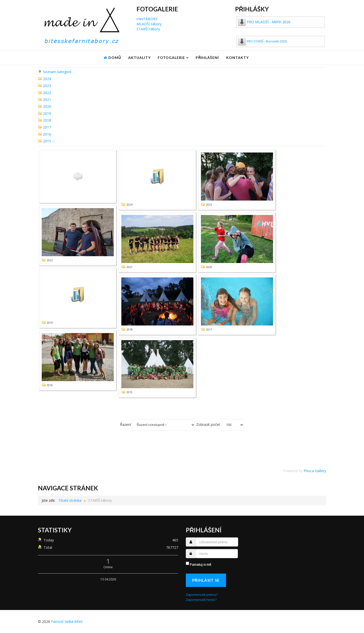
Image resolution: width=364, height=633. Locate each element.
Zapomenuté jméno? (202, 595)
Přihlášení (207, 58)
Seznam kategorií (57, 72)
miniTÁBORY (147, 19)
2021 (47, 100)
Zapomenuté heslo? (201, 600)
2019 (47, 113)
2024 (47, 79)
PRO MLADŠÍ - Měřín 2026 (269, 22)
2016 (47, 134)
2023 (47, 86)
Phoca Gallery (315, 471)
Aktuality (139, 58)
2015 (47, 141)
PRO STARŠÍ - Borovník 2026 (267, 41)
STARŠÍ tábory (148, 29)
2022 (47, 93)
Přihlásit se (206, 580)
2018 (47, 120)
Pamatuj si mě (200, 564)
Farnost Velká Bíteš (67, 621)
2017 (47, 127)
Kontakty (237, 58)
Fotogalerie (171, 58)
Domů (115, 58)
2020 (47, 106)
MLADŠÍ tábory (149, 24)
